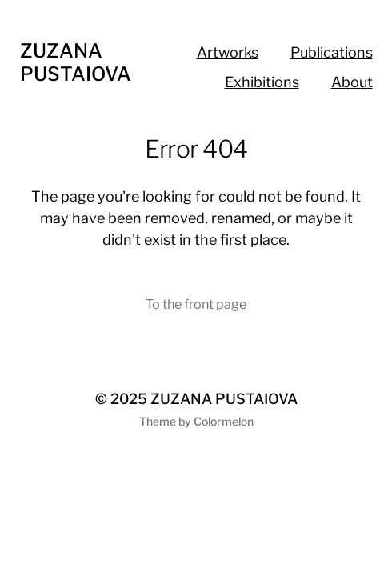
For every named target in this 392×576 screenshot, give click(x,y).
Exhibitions (262, 82)
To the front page (196, 304)
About (352, 82)
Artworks (228, 52)
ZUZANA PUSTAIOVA (76, 62)
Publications (332, 52)
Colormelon (224, 421)
